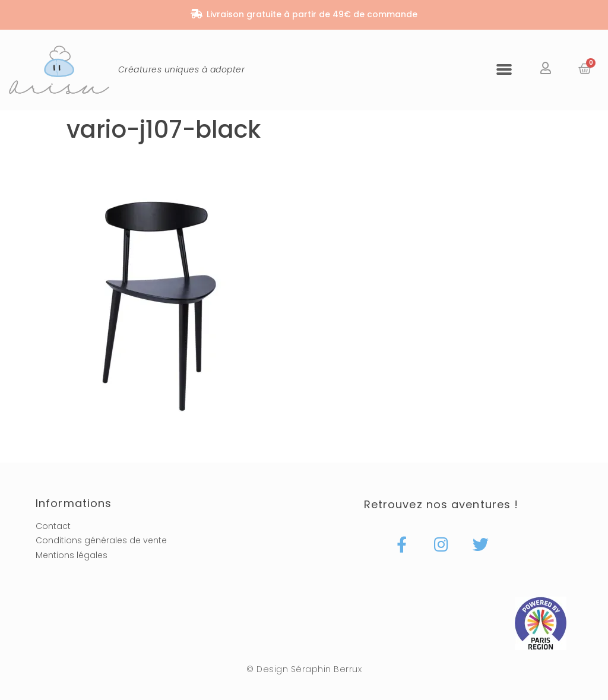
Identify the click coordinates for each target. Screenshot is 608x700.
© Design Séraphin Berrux (304, 669)
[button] (504, 69)
